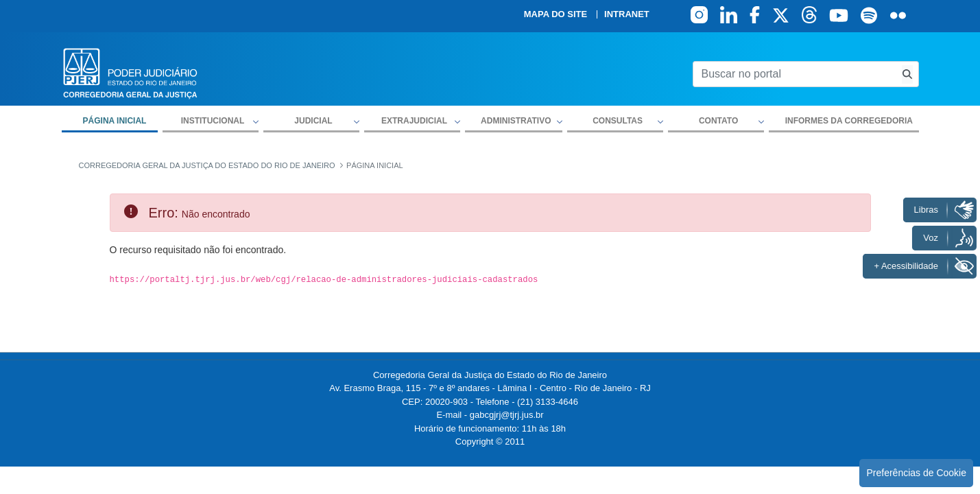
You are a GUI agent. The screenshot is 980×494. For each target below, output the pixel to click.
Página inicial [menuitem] (115, 121)
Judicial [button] (313, 121)
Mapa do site (555, 14)
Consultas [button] (618, 121)
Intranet (627, 14)
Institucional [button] (213, 121)
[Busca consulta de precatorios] (907, 74)
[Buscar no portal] (794, 74)
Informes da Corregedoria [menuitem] (849, 121)
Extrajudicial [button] (414, 121)
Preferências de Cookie (916, 473)
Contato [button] (718, 121)
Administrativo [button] (516, 121)
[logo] (130, 72)
